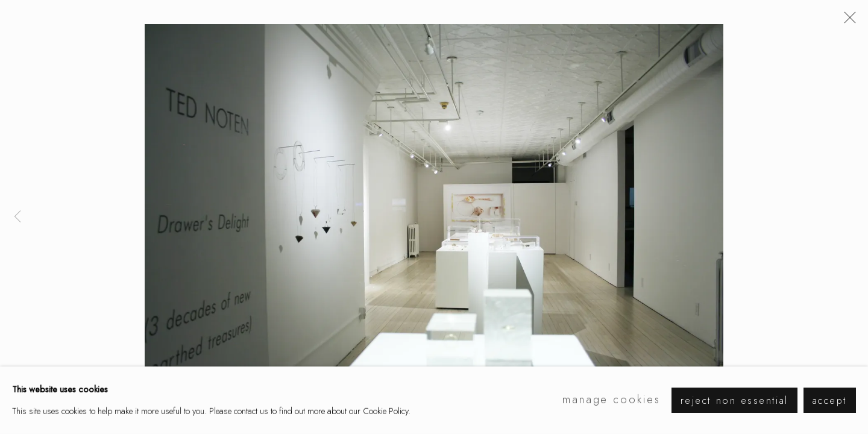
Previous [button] (17, 217)
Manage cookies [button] (612, 400)
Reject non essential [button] (734, 401)
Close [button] (847, 21)
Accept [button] (830, 401)
